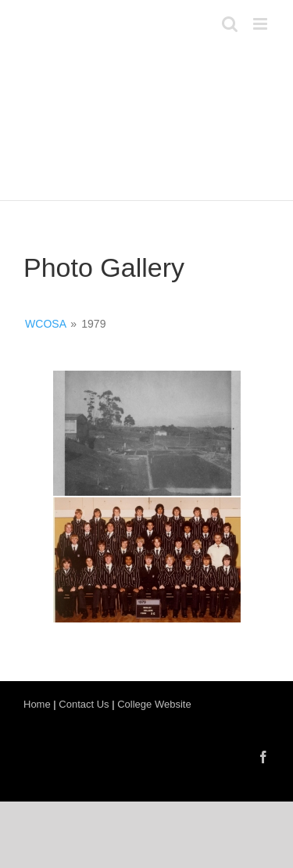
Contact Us (84, 704)
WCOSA (45, 324)
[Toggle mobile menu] (261, 24)
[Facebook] (263, 757)
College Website (154, 704)
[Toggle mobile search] (230, 24)
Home (37, 704)
